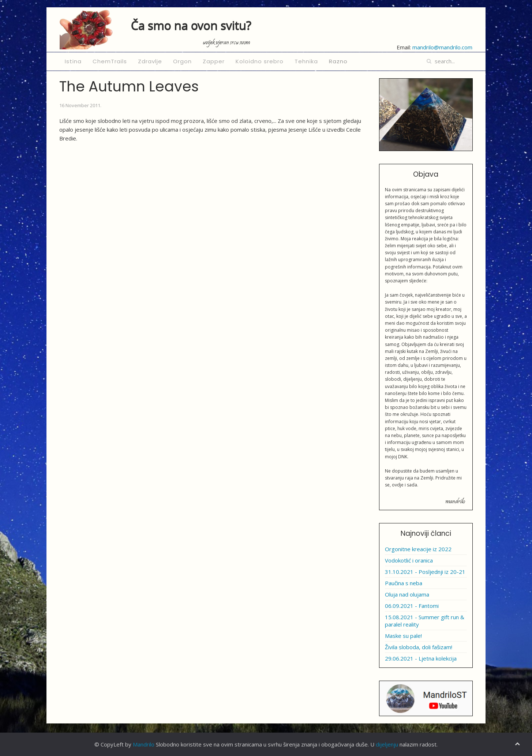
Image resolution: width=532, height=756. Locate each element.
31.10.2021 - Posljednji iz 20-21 (425, 572)
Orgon (182, 61)
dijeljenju (387, 744)
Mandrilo (144, 744)
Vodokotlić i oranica (409, 560)
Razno (338, 61)
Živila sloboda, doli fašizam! (419, 647)
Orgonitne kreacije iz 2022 (418, 549)
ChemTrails (110, 61)
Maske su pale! (403, 636)
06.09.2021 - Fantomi (412, 606)
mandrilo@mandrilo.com (442, 47)
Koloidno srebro (260, 61)
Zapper (214, 61)
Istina (73, 61)
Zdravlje (150, 61)
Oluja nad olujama (407, 594)
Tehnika (306, 61)
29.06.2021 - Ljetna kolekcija (421, 658)
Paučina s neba (404, 583)
